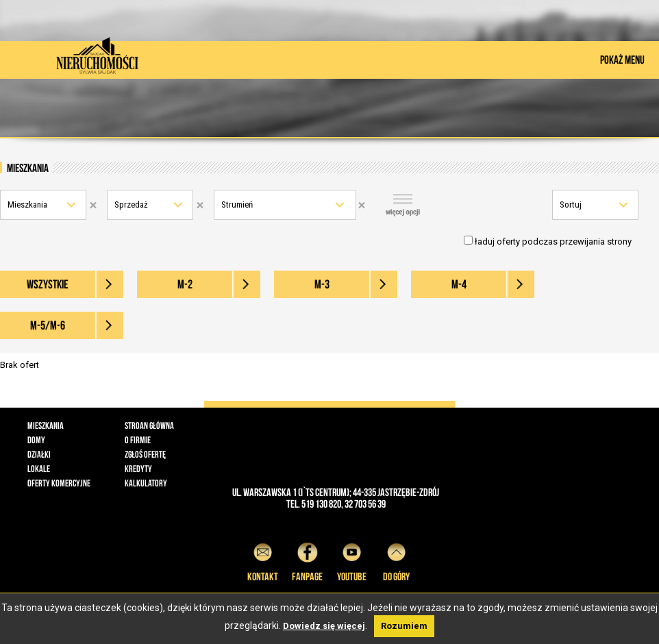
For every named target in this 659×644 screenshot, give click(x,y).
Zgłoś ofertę (145, 454)
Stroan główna (149, 425)
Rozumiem (404, 626)
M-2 (185, 284)
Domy (36, 440)
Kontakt (263, 560)
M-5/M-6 (48, 325)
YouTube (352, 560)
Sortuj (571, 205)
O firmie (138, 440)
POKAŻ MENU (622, 60)
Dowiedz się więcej (324, 626)
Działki (39, 454)
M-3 (322, 284)
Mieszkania (27, 205)
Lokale (39, 469)
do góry (396, 560)
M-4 (459, 284)
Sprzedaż (131, 205)
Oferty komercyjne (59, 483)
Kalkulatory (146, 483)
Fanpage (307, 560)
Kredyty (138, 469)
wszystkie (48, 284)
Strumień (237, 205)
